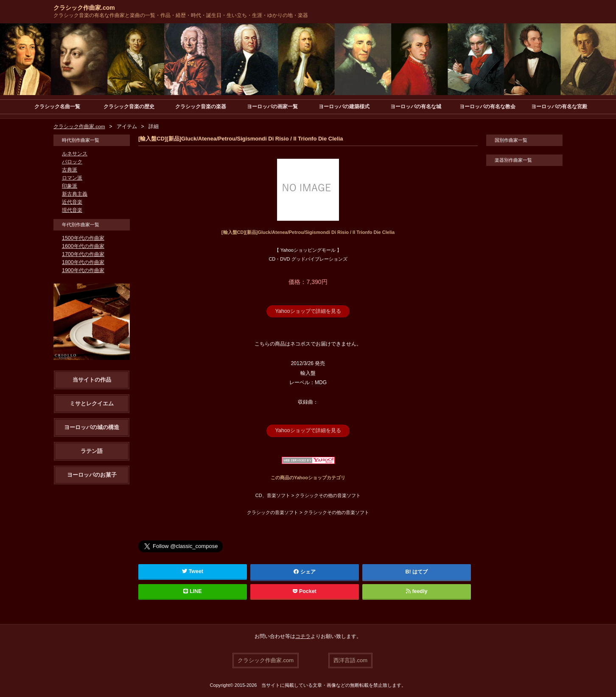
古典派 (70, 170)
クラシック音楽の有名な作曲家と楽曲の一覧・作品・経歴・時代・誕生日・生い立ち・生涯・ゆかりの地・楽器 (181, 15)
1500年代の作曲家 (83, 238)
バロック (72, 162)
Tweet (193, 571)
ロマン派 (72, 178)
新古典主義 (75, 194)
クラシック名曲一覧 (57, 107)
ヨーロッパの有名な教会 (487, 107)
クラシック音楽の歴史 (129, 107)
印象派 (70, 186)
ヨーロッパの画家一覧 (272, 107)
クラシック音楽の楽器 (201, 107)
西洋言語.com (350, 659)
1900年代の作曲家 (83, 270)
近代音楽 (72, 202)
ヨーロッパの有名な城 (416, 107)
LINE (193, 590)
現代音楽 (72, 210)
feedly (416, 590)
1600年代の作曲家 (83, 246)
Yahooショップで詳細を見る (308, 311)
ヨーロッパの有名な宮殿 (559, 107)
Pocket (305, 590)
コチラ (303, 635)
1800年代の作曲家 (83, 262)
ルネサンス (75, 154)
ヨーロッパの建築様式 (344, 107)
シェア (305, 571)
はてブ (420, 571)
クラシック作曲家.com (84, 8)
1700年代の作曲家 (83, 254)
